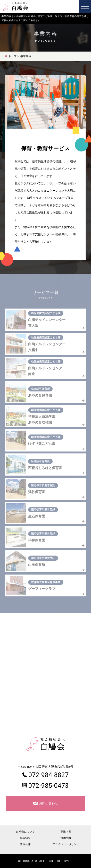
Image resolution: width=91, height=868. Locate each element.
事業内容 (66, 832)
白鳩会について (25, 832)
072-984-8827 (49, 775)
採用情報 (66, 838)
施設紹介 (25, 838)
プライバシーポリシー (66, 844)
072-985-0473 (49, 786)
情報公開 (25, 844)
